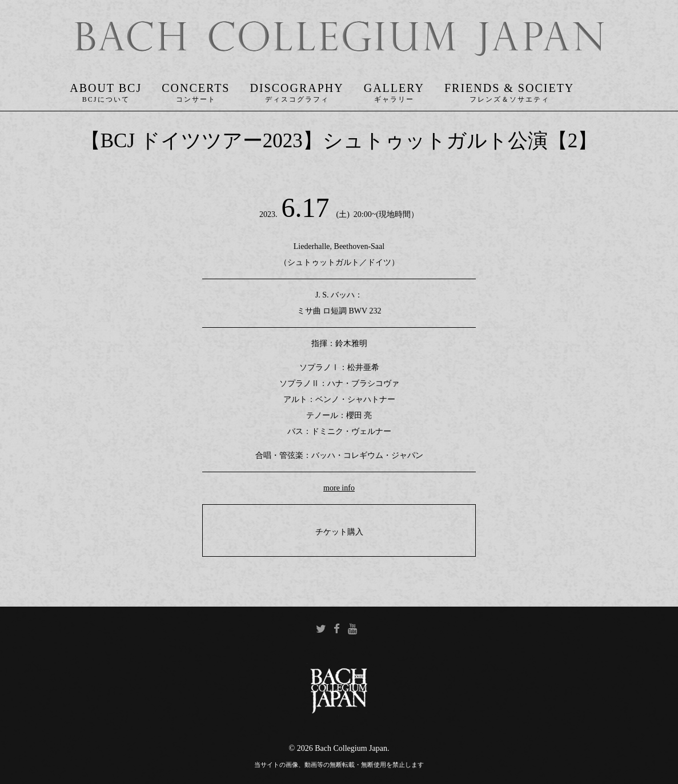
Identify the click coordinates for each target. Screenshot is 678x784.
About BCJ (106, 88)
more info (339, 488)
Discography (296, 88)
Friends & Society (509, 88)
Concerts (196, 88)
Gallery (394, 88)
